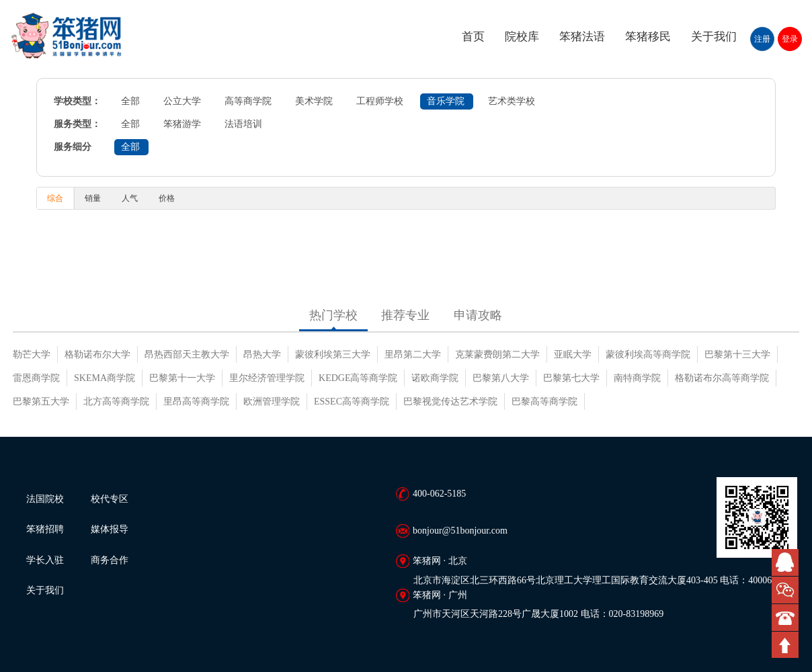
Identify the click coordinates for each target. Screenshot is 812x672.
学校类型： (77, 101)
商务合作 (110, 560)
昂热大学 (262, 354)
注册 (762, 39)
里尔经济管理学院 (267, 378)
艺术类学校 (512, 101)
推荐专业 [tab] (405, 315)
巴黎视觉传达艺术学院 (450, 402)
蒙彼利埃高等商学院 (648, 354)
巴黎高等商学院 (544, 402)
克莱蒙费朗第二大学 (497, 354)
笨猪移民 (648, 37)
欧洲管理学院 (272, 402)
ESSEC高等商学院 (352, 402)
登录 (790, 39)
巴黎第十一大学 (182, 378)
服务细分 (73, 147)
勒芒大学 (32, 354)
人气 (130, 198)
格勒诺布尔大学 (97, 354)
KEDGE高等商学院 (358, 378)
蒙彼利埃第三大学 (333, 354)
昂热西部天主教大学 (187, 354)
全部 (130, 101)
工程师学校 (380, 101)
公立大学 (182, 101)
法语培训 (243, 124)
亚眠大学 (573, 354)
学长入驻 (45, 560)
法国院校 (45, 499)
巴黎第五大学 (41, 402)
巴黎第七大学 (571, 378)
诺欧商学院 (435, 378)
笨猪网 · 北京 (440, 561)
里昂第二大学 (413, 354)
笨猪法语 (582, 37)
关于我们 (714, 37)
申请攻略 (478, 315)
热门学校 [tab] (333, 315)
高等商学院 (248, 101)
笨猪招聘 (45, 529)
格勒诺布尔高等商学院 (722, 378)
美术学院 (314, 101)
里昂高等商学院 (196, 402)
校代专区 (110, 499)
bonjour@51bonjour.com (460, 531)
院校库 (522, 37)
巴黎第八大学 (501, 378)
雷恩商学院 (36, 378)
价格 (167, 198)
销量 (93, 198)
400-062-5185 (439, 494)
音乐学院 (446, 101)
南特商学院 (637, 378)
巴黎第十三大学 (737, 354)
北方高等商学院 (116, 402)
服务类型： (77, 124)
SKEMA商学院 (105, 378)
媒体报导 (110, 529)
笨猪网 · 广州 (440, 595)
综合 (55, 198)
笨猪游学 (182, 124)
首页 (473, 37)
